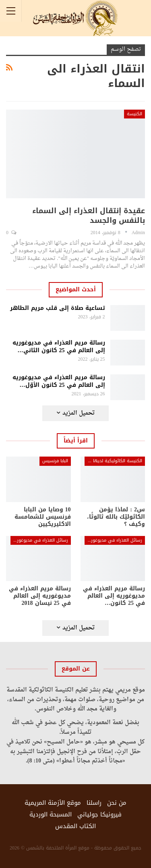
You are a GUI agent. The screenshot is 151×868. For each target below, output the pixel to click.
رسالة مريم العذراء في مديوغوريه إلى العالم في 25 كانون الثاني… (59, 347)
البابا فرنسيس (55, 461)
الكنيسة (134, 114)
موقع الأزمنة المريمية (53, 803)
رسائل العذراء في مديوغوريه (114, 540)
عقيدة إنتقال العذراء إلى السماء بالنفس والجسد (89, 216)
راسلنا (94, 803)
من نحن (117, 803)
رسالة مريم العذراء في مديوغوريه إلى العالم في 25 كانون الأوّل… (59, 381)
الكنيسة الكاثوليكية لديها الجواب (113, 461)
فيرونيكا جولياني (99, 814)
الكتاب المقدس (75, 826)
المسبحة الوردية (51, 814)
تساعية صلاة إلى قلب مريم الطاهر (58, 308)
